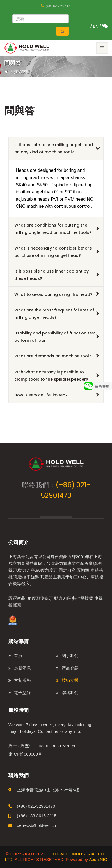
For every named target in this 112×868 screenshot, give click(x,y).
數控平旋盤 (83, 598)
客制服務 (22, 680)
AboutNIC (98, 859)
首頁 (18, 656)
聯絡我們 (70, 693)
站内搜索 (11, 13)
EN (96, 26)
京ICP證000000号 (25, 754)
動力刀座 (63, 598)
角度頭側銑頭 (40, 598)
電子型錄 (22, 693)
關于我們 (70, 656)
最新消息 (22, 668)
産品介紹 (70, 668)
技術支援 (70, 680)
